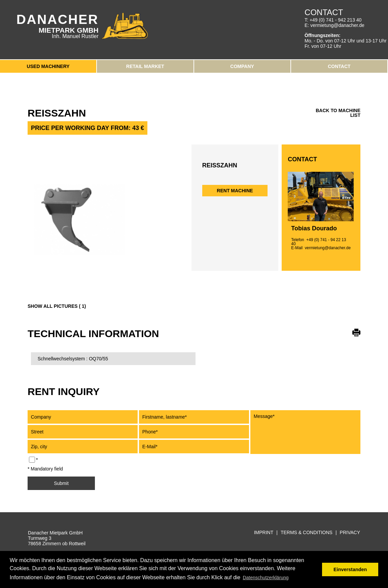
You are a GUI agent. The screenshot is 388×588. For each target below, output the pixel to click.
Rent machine (235, 191)
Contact (339, 66)
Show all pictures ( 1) (57, 306)
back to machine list (338, 113)
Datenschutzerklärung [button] (266, 578)
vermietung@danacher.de (337, 25)
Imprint (264, 533)
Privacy (350, 533)
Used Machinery (48, 66)
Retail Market (145, 66)
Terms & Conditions (307, 533)
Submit (61, 483)
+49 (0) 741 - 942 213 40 (336, 20)
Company (242, 66)
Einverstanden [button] (350, 569)
